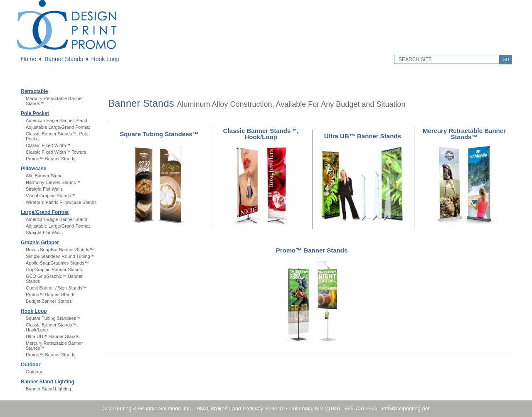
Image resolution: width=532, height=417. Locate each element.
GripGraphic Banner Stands (54, 270)
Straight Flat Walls (44, 189)
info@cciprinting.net (406, 408)
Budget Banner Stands (49, 301)
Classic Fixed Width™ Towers (56, 152)
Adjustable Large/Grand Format (58, 127)
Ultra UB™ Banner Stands (52, 336)
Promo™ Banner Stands (50, 159)
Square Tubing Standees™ (53, 318)
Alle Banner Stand (44, 176)
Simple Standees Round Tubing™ (60, 256)
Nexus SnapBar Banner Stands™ (60, 250)
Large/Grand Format (45, 212)
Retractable (34, 91)
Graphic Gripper (40, 243)
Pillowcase (33, 169)
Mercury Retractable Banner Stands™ (464, 134)
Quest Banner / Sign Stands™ (56, 288)
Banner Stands (64, 59)
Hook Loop (106, 59)
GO (506, 60)
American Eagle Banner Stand (57, 120)
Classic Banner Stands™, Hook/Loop (261, 134)
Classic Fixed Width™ (48, 145)
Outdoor (31, 365)
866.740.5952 (361, 408)
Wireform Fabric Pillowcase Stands (61, 202)
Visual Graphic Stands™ (51, 196)
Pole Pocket (35, 113)
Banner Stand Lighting (48, 382)
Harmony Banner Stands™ (53, 182)
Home (28, 59)
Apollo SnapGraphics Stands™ (57, 263)
